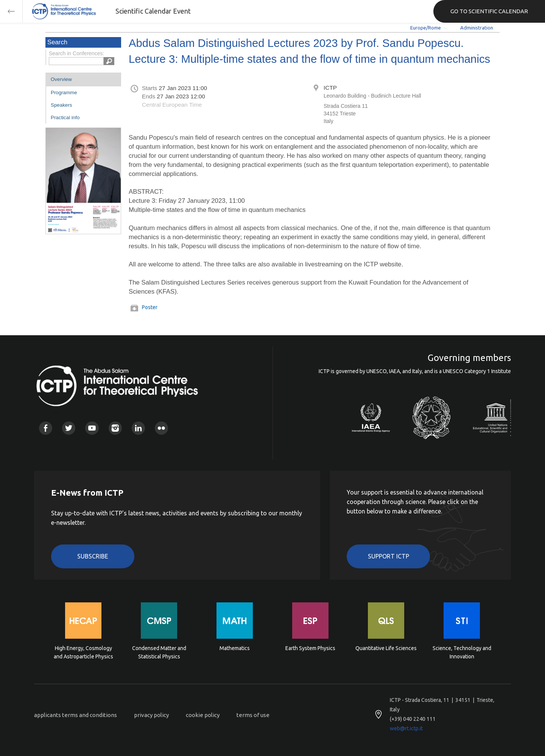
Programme (64, 93)
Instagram (115, 428)
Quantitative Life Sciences (386, 648)
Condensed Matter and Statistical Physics (159, 652)
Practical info (65, 117)
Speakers (61, 105)
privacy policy (151, 715)
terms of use (253, 715)
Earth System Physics (310, 648)
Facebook (46, 428)
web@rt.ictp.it (406, 728)
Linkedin (138, 428)
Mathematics (235, 648)
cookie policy (203, 715)
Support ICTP (389, 556)
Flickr (161, 428)
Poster (150, 307)
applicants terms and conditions (76, 715)
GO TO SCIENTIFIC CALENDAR (489, 11)
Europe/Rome (426, 28)
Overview (61, 79)
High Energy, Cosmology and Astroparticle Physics (83, 652)
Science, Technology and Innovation (462, 652)
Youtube (92, 428)
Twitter (69, 428)
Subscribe (93, 556)
